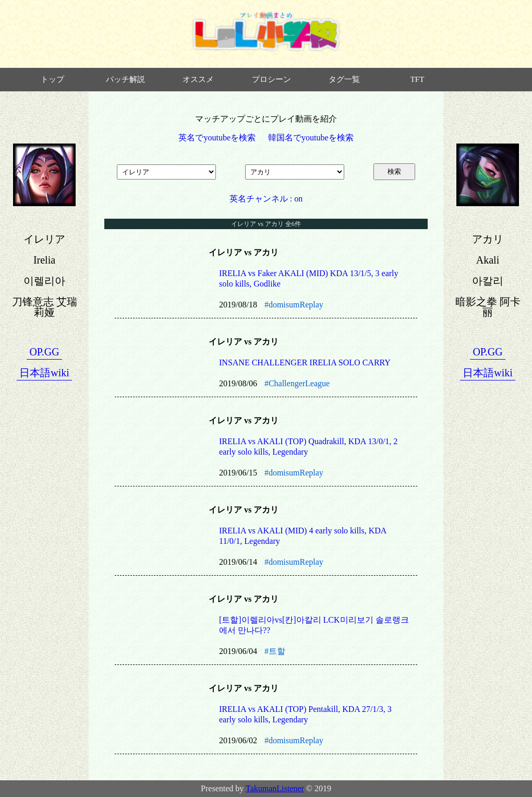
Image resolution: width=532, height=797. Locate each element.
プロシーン (271, 79)
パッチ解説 (125, 79)
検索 (394, 171)
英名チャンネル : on (266, 199)
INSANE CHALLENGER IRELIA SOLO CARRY (305, 362)
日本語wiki (44, 373)
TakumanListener (275, 788)
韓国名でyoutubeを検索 (311, 138)
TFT (418, 79)
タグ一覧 (344, 79)
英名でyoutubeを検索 (217, 138)
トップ (52, 79)
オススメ (198, 79)
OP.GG (44, 352)
